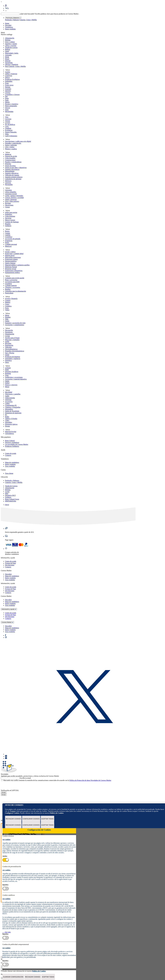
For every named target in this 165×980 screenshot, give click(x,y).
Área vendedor (10, 466)
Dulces (7, 78)
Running (8, 373)
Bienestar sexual (11, 269)
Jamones (8, 91)
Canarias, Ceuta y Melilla (28, 20)
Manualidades (10, 171)
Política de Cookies (57, 813)
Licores (8, 123)
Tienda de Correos (11, 47)
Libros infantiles (11, 192)
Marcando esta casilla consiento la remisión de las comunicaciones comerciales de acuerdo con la (57, 780)
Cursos (7, 207)
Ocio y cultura (10, 42)
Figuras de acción (11, 156)
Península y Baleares (12, 20)
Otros (7, 362)
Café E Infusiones (11, 136)
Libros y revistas (11, 46)
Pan (6, 96)
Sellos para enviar (11, 212)
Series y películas (11, 145)
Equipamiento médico (12, 272)
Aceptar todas (48, 819)
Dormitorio (9, 332)
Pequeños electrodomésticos (15, 351)
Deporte (8, 61)
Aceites (8, 72)
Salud (7, 51)
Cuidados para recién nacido (15, 278)
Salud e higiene (10, 263)
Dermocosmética (11, 261)
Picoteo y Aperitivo (12, 104)
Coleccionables (10, 158)
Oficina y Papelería (12, 64)
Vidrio (7, 310)
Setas (7, 110)
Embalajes (9, 214)
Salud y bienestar (11, 199)
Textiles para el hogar (12, 338)
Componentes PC (11, 405)
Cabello (8, 235)
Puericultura (9, 293)
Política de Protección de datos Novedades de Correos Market (90, 780)
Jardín (7, 342)
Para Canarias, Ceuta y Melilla (15, 66)
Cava (7, 126)
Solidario (8, 226)
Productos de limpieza (13, 357)
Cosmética (9, 237)
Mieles (7, 102)
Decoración (9, 330)
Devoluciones (10, 565)
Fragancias (9, 241)
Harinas (8, 87)
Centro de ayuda (11, 453)
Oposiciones (9, 205)
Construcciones (10, 160)
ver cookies (6, 840)
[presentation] (17, 785)
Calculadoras (9, 433)
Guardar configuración (13, 977)
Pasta (7, 98)
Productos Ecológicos (12, 79)
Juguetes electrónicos (12, 169)
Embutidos (9, 81)
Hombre (8, 317)
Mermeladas (9, 112)
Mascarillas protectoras (13, 257)
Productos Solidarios (12, 446)
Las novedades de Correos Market (17, 444)
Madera (8, 302)
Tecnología (9, 63)
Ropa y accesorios (11, 280)
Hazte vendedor (10, 29)
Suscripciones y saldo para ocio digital (18, 141)
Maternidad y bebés (12, 53)
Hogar (7, 59)
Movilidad (9, 392)
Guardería (8, 284)
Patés (7, 100)
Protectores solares (11, 259)
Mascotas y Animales (12, 340)
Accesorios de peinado (13, 239)
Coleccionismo (10, 216)
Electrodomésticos (11, 349)
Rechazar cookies (13, 819)
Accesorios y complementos (15, 325)
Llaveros (8, 183)
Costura (8, 300)
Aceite (7, 492)
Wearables (9, 422)
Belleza (8, 49)
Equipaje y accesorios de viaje (15, 323)
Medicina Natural (11, 267)
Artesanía (8, 55)
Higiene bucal (10, 255)
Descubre (8, 25)
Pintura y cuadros (11, 149)
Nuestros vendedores (12, 443)
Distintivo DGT (10, 495)
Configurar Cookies (31, 819)
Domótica (8, 360)
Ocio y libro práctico (12, 201)
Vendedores (9, 27)
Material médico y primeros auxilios (17, 265)
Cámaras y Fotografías (13, 407)
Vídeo (7, 420)
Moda (7, 57)
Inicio (7, 505)
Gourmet (8, 89)
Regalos (8, 224)
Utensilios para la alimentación (16, 291)
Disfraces (8, 181)
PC (6, 415)
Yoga (7, 375)
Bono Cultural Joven (12, 499)
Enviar (4, 793)
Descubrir (8, 574)
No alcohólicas (10, 125)
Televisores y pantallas (13, 394)
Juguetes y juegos (11, 44)
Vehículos (8, 347)
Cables (7, 403)
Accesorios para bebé (12, 282)
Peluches (8, 164)
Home (7, 23)
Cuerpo (8, 233)
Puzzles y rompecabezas (13, 162)
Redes (7, 417)
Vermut (8, 121)
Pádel (7, 370)
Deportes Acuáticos (12, 372)
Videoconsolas (10, 398)
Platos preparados (11, 106)
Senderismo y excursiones (14, 377)
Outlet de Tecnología (12, 411)
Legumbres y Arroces (12, 95)
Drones (7, 426)
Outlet (7, 321)
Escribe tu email (25, 778)
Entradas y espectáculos (13, 143)
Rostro (7, 231)
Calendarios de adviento (13, 179)
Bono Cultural (10, 441)
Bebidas (8, 40)
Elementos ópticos (11, 424)
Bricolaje (8, 343)
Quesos (8, 108)
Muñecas (8, 154)
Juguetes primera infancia (14, 177)
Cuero (7, 304)
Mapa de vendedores (12, 462)
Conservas (9, 76)
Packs (7, 242)
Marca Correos (10, 220)
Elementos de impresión (13, 413)
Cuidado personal (11, 244)
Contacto (8, 455)
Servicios (8, 218)
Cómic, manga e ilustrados (14, 196)
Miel (7, 494)
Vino (7, 117)
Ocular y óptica (10, 252)
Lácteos (8, 93)
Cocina (7, 336)
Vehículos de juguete (12, 175)
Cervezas (8, 119)
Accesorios (9, 402)
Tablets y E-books (11, 419)
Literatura (8, 190)
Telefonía (8, 400)
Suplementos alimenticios (14, 271)
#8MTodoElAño (11, 501)
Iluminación (9, 345)
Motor (7, 387)
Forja (7, 308)
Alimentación (10, 38)
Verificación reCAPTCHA (10, 790)
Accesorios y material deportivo (16, 379)
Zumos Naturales (11, 132)
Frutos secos (9, 85)
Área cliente (9, 473)
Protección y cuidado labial (14, 254)
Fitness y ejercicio (11, 385)
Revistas (8, 203)
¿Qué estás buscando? (27, 14)
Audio (7, 396)
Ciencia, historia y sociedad (14, 198)
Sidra (7, 134)
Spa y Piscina (10, 353)
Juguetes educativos (12, 173)
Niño (7, 319)
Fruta (7, 83)
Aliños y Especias (11, 74)
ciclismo (8, 368)
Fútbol (7, 383)
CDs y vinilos (10, 147)
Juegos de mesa (10, 166)
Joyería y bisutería (11, 299)
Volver (7, 70)
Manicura (8, 246)
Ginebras (8, 128)
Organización (10, 334)
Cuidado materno (11, 286)
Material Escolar (11, 432)
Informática (9, 409)
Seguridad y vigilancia (13, 359)
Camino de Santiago (12, 222)
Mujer (7, 315)
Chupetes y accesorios (13, 287)
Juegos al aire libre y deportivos (16, 168)
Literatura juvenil (11, 194)
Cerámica (8, 306)
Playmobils (9, 185)
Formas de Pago (10, 563)
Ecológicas (9, 130)
